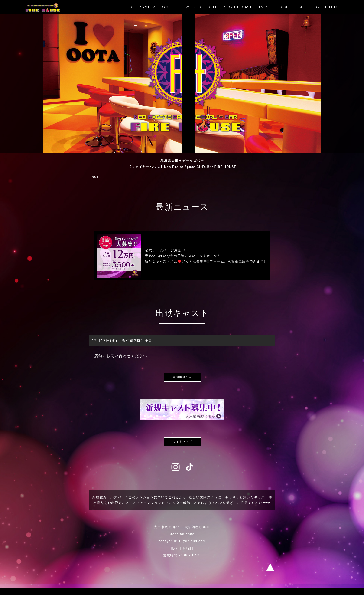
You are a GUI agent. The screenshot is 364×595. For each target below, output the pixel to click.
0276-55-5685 (182, 534)
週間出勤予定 (182, 377)
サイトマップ (182, 442)
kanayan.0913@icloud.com (182, 541)
